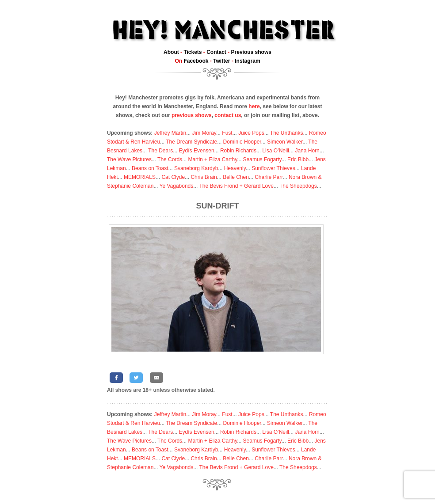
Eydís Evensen (197, 151)
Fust (227, 133)
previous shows (192, 115)
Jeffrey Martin (170, 133)
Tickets (193, 52)
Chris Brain (204, 177)
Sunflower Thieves (273, 168)
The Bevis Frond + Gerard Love (236, 186)
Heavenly (235, 168)
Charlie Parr (269, 177)
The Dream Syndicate (191, 142)
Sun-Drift (218, 206)
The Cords (170, 159)
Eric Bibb (298, 159)
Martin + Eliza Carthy (212, 159)
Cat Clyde (173, 177)
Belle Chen (236, 177)
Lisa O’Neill (276, 151)
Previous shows (251, 52)
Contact (216, 52)
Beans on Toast (150, 168)
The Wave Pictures (129, 159)
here (254, 106)
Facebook (196, 61)
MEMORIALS (140, 177)
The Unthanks (287, 133)
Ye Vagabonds (177, 186)
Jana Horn (307, 151)
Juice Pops (251, 133)
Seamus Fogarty (262, 159)
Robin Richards (238, 151)
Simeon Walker (285, 142)
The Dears (160, 151)
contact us (228, 115)
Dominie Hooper (242, 142)
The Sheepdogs (298, 186)
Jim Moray (204, 133)
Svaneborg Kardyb (196, 168)
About (171, 52)
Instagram (247, 61)
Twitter (221, 61)
